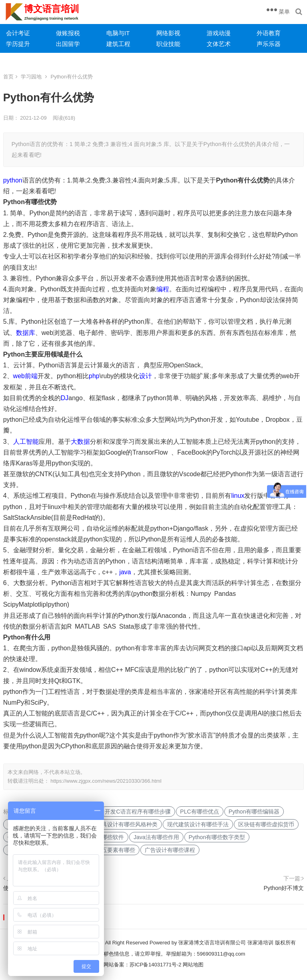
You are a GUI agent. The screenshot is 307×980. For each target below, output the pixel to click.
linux (238, 496)
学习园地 (31, 77)
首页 (8, 77)
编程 (163, 289)
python (13, 180)
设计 (146, 376)
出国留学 (68, 44)
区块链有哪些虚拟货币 (266, 824)
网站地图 (193, 965)
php (94, 376)
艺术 (225, 44)
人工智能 (26, 442)
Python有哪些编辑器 (254, 812)
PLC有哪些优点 (200, 812)
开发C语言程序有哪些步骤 (138, 812)
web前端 (25, 376)
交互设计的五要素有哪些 (104, 850)
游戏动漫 (219, 33)
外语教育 (269, 33)
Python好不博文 (284, 888)
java (125, 572)
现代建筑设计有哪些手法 (198, 824)
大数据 (80, 442)
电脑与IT (118, 33)
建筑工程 (118, 44)
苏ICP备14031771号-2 (155, 965)
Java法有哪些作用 (156, 837)
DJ (65, 398)
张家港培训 (260, 943)
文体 (213, 44)
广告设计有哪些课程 (170, 850)
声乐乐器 (269, 44)
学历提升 (18, 44)
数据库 (26, 333)
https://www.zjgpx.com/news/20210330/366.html (106, 781)
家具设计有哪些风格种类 (127, 824)
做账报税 (68, 33)
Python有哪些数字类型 (217, 837)
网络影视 (168, 33)
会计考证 (18, 33)
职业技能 (168, 44)
